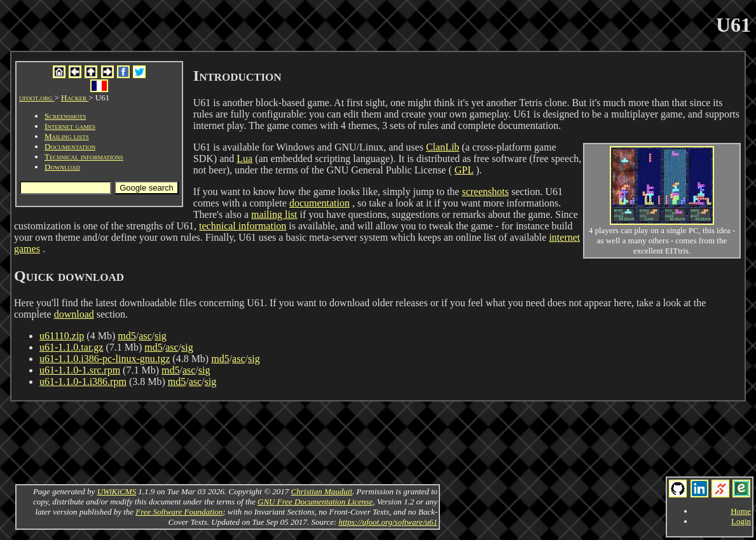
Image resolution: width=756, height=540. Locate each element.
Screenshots (65, 116)
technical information (243, 226)
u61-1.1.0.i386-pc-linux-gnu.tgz (105, 359)
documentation (320, 203)
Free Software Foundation (179, 512)
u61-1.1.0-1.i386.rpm (83, 381)
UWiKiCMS (117, 491)
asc (145, 336)
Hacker (75, 98)
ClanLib (443, 147)
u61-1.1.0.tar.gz (71, 347)
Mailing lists (67, 136)
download (74, 314)
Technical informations (84, 157)
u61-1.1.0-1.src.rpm (80, 370)
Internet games (70, 126)
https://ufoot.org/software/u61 (388, 522)
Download (62, 167)
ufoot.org (37, 98)
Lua (244, 159)
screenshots (485, 192)
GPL (464, 170)
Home (741, 511)
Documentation (70, 146)
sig (161, 336)
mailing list (274, 214)
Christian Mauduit (322, 491)
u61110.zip (62, 336)
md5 (127, 336)
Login (741, 521)
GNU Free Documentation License (315, 502)
